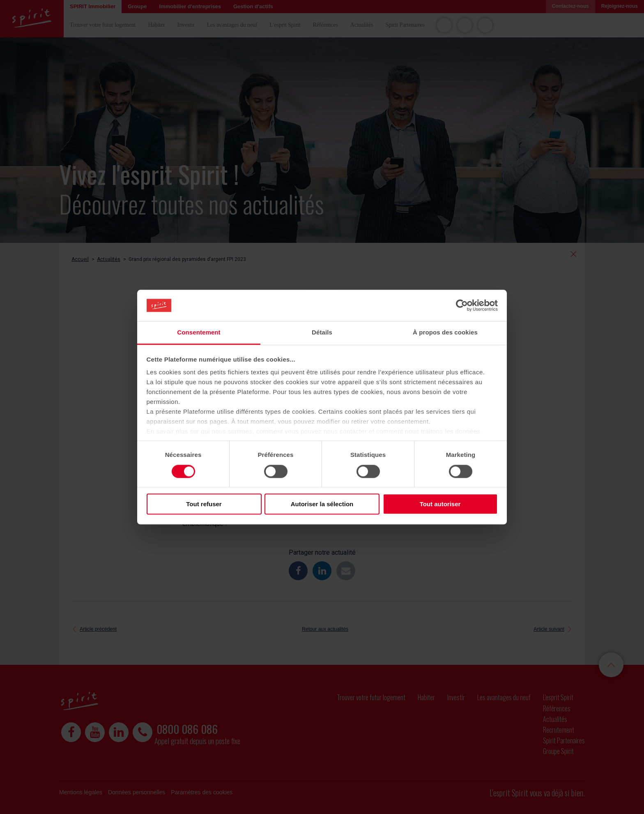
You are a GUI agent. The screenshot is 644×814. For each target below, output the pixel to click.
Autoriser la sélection (322, 504)
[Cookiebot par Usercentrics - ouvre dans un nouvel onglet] (462, 305)
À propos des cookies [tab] (445, 333)
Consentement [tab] (199, 333)
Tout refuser (204, 504)
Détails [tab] (322, 333)
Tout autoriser (440, 504)
